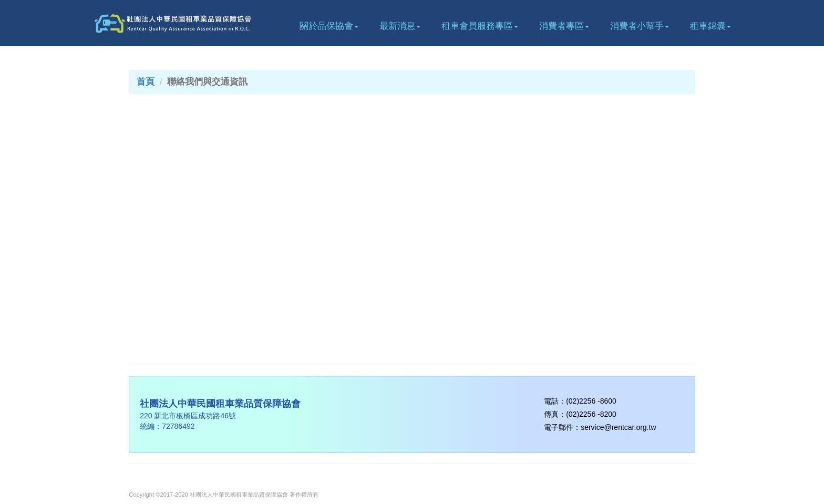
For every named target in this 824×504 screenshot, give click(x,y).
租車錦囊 (710, 26)
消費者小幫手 (640, 26)
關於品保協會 (329, 26)
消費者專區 (564, 26)
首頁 (146, 82)
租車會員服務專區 (480, 26)
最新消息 (400, 26)
